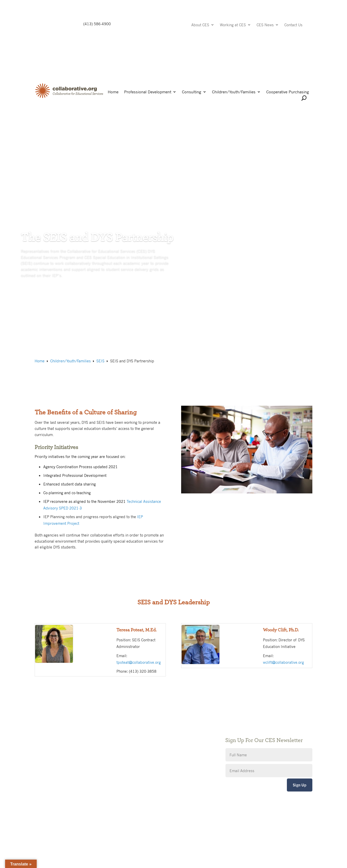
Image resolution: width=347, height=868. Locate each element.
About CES (200, 25)
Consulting (192, 92)
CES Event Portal (144, 753)
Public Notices (142, 723)
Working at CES (233, 25)
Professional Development (148, 92)
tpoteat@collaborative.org (139, 662)
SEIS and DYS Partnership (58, 149)
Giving (135, 730)
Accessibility (140, 745)
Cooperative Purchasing (288, 92)
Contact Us (293, 25)
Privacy (136, 738)
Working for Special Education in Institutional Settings (133, 149)
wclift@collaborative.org (283, 662)
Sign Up (300, 785)
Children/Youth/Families (234, 92)
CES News (265, 25)
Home (113, 92)
